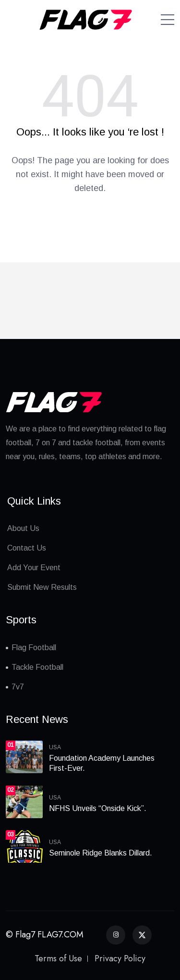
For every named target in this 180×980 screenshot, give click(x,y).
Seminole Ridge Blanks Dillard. (101, 853)
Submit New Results (42, 587)
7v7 (18, 687)
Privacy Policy (120, 958)
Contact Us (27, 548)
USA (55, 747)
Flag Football (34, 648)
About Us (23, 528)
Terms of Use (58, 958)
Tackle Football (37, 667)
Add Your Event (34, 568)
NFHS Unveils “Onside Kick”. (98, 808)
